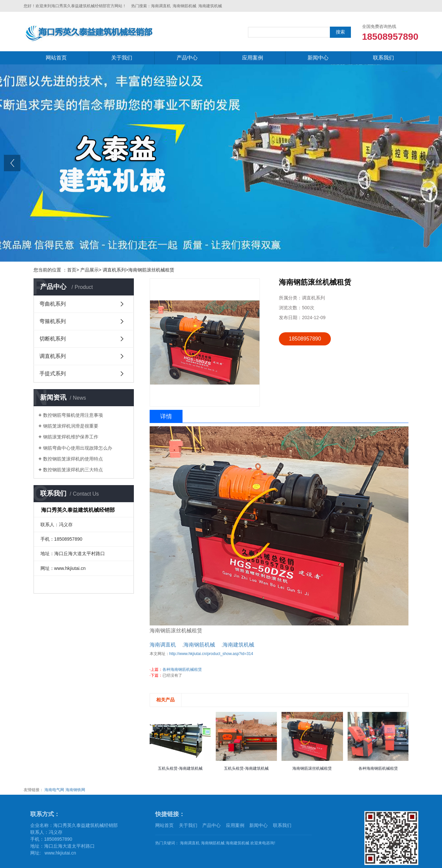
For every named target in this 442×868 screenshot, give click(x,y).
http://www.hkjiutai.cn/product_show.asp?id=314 (211, 654)
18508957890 (305, 339)
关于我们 (122, 58)
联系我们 (383, 58)
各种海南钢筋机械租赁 (182, 669)
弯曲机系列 (53, 304)
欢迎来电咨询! (263, 843)
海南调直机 (161, 6)
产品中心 (187, 58)
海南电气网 (54, 790)
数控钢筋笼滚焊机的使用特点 (73, 459)
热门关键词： (167, 843)
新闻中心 (318, 58)
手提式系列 (53, 374)
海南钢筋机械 (184, 6)
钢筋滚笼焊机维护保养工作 (71, 437)
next (429, 165)
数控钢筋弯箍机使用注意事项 (73, 415)
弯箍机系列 (53, 321)
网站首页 (56, 58)
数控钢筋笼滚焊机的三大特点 (73, 470)
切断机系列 (53, 339)
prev (13, 165)
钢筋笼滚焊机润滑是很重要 (71, 426)
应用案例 (253, 58)
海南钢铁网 (75, 790)
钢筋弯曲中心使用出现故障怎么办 (78, 448)
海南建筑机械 (210, 6)
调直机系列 (53, 356)
